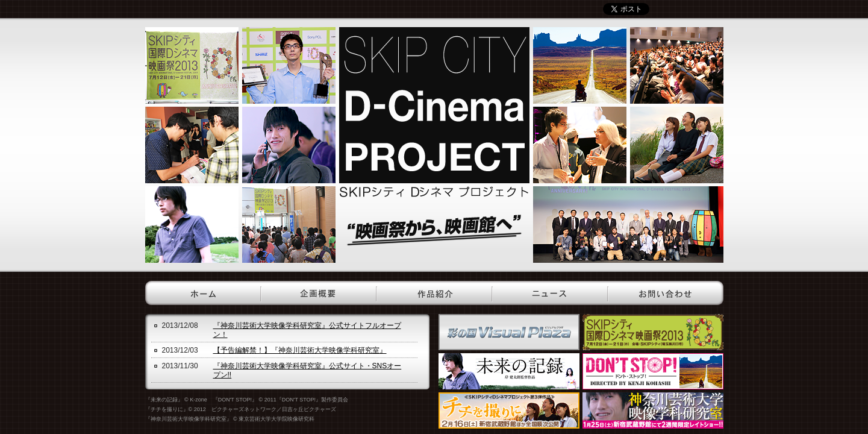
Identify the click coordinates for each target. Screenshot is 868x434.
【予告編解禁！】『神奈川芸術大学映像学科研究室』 (300, 350)
